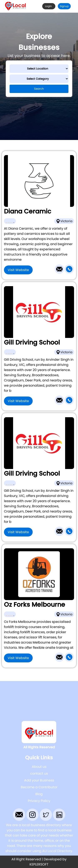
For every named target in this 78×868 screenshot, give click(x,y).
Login (49, 6)
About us (39, 767)
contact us (39, 773)
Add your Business (39, 780)
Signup (64, 6)
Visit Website (18, 270)
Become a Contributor (39, 787)
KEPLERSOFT (39, 864)
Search (39, 89)
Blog (39, 794)
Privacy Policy (39, 801)
